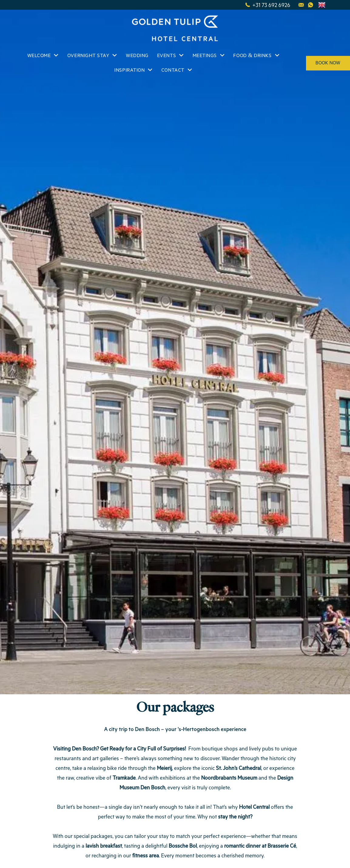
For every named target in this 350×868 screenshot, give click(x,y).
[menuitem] (43, 56)
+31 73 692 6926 (271, 5)
